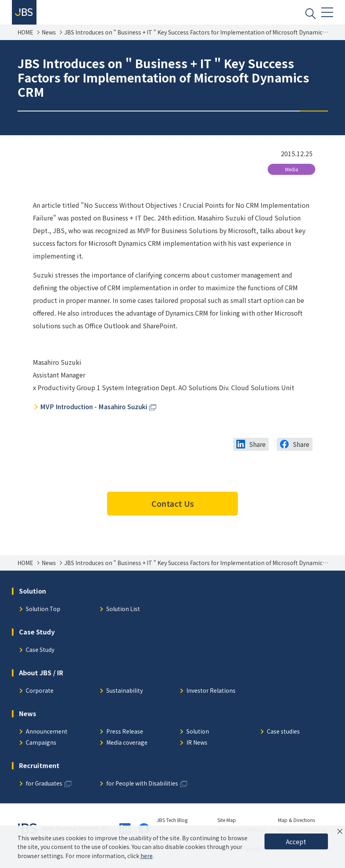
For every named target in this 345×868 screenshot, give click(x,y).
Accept (296, 841)
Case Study (40, 653)
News (49, 35)
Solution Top (43, 612)
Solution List (123, 612)
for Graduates (44, 787)
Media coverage (127, 746)
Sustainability (125, 694)
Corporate (40, 694)
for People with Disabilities (142, 787)
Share (257, 447)
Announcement (47, 735)
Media (292, 172)
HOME (25, 35)
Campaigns (41, 746)
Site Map (227, 823)
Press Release (125, 735)
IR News (197, 746)
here (147, 856)
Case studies (283, 735)
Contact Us (173, 507)
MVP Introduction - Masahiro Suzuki (94, 410)
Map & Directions (296, 823)
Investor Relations (211, 694)
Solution (198, 735)
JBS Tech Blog (172, 823)
